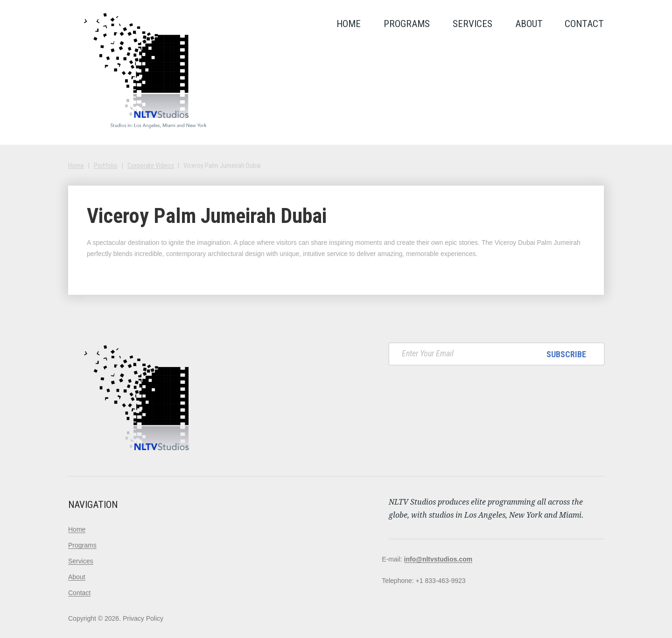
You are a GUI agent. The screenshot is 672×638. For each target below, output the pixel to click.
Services (472, 24)
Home (349, 24)
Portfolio (106, 166)
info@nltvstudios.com (438, 559)
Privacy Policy (143, 618)
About (529, 24)
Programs (407, 24)
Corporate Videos (151, 166)
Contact (584, 24)
